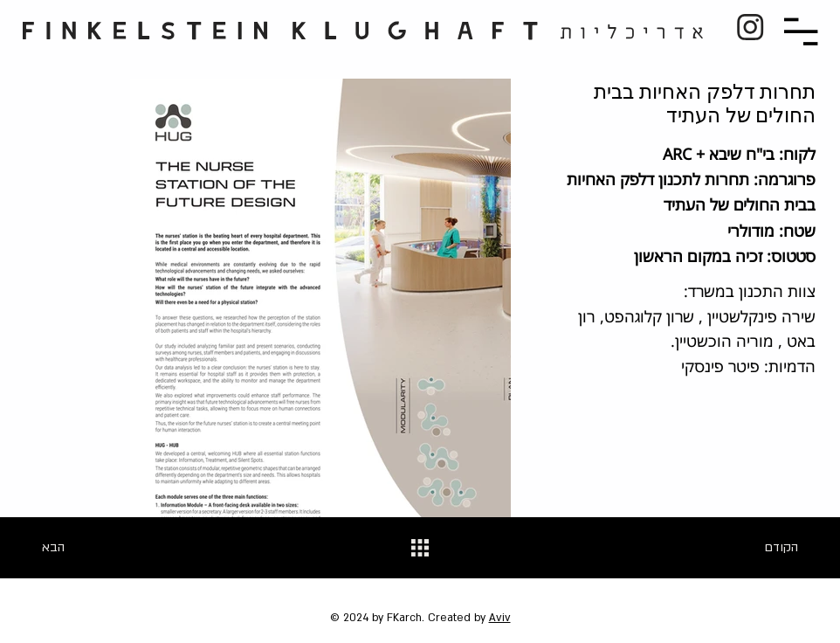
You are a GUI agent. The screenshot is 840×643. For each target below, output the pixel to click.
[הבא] (77, 548)
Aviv (500, 618)
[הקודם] (763, 548)
